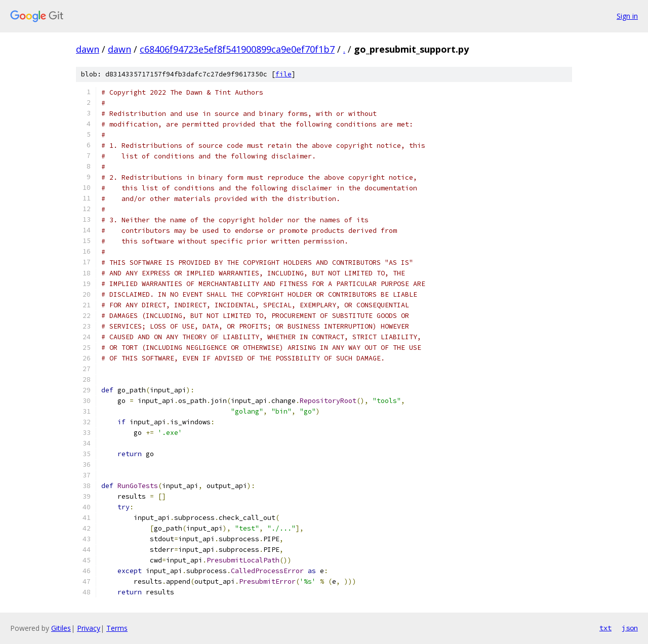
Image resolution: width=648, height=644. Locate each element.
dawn (88, 49)
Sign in (627, 16)
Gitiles (61, 628)
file (283, 74)
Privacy (89, 628)
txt (605, 628)
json (630, 628)
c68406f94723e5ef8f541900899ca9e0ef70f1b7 (237, 49)
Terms (117, 628)
